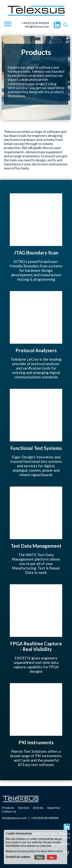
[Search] (66, 25)
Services (24, 808)
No (52, 857)
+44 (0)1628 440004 (35, 23)
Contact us (9, 811)
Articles (38, 808)
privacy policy (27, 851)
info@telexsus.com (37, 26)
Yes (40, 857)
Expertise (54, 808)
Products (8, 808)
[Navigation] (8, 24)
